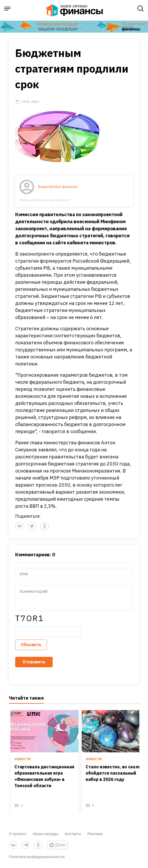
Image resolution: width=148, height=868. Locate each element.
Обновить (31, 645)
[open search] (141, 9)
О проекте (18, 834)
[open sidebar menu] (7, 9)
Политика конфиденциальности (37, 857)
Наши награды (46, 834)
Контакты (73, 834)
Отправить (34, 662)
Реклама (95, 834)
